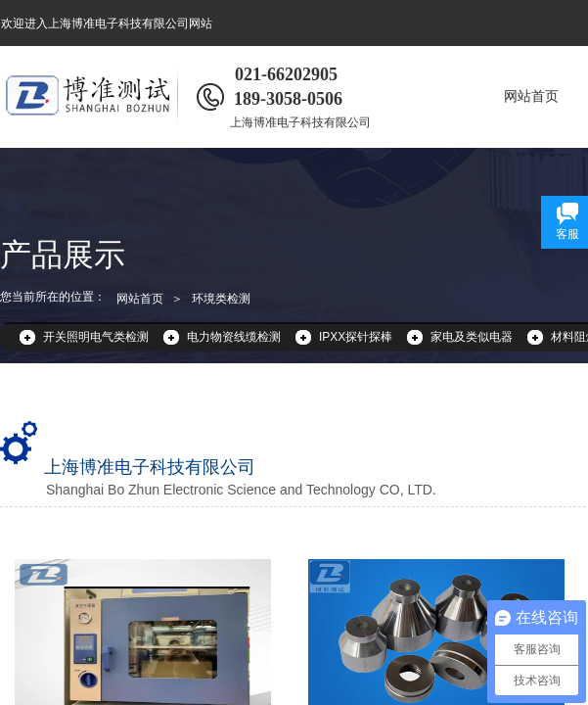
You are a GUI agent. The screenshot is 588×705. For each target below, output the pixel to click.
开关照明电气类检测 (96, 337)
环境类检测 (221, 299)
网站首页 (531, 96)
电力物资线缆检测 (234, 337)
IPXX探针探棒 (356, 337)
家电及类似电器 (472, 337)
